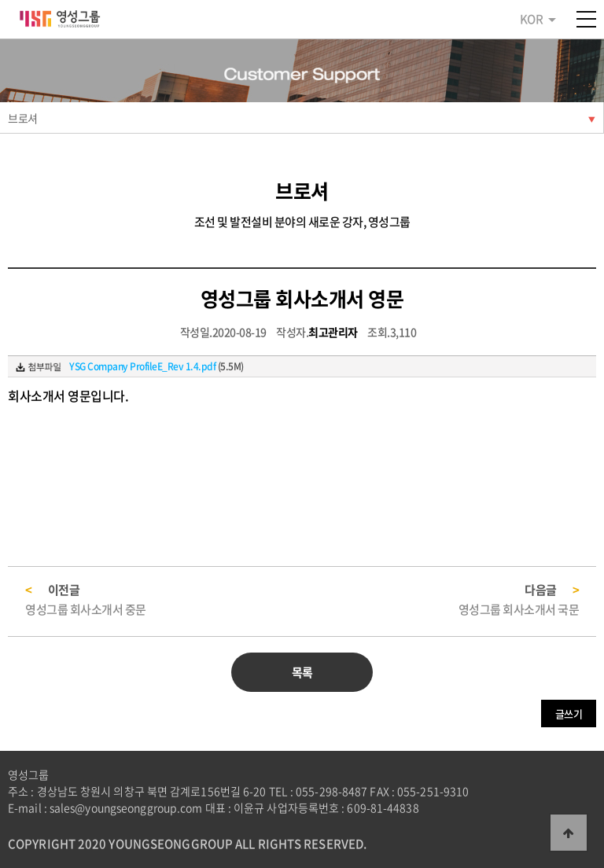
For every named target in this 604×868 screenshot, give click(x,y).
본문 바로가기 (0, 0)
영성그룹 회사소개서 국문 (519, 609)
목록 (302, 672)
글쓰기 (569, 714)
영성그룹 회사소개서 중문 (86, 609)
